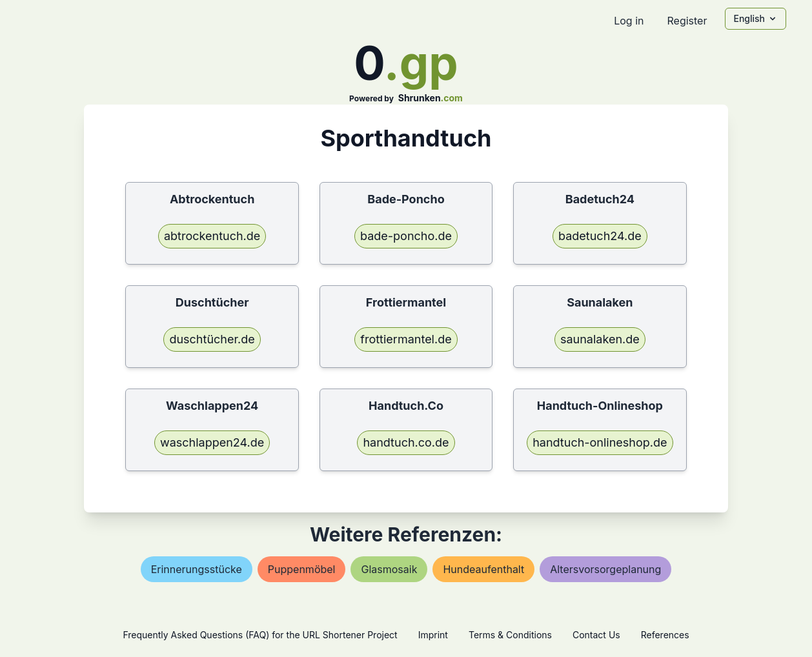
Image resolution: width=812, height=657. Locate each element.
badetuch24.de (600, 236)
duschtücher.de (212, 339)
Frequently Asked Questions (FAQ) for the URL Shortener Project (260, 635)
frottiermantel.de (406, 339)
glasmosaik (389, 569)
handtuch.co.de (406, 442)
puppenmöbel (302, 569)
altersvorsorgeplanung (605, 569)
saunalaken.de (600, 339)
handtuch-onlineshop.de (600, 442)
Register (687, 21)
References (665, 635)
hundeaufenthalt (483, 569)
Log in (629, 21)
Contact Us (596, 635)
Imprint (433, 635)
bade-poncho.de (406, 236)
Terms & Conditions (510, 635)
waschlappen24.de (212, 442)
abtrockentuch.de (212, 236)
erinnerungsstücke (197, 569)
